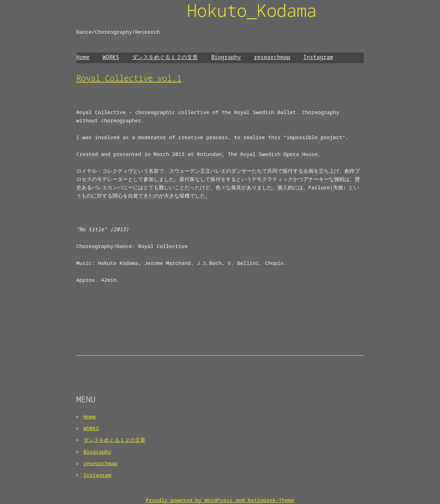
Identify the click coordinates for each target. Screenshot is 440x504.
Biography (226, 57)
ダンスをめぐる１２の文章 (165, 57)
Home (83, 57)
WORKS (111, 57)
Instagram (318, 57)
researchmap (272, 57)
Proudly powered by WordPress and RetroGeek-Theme (220, 500)
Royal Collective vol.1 (129, 78)
